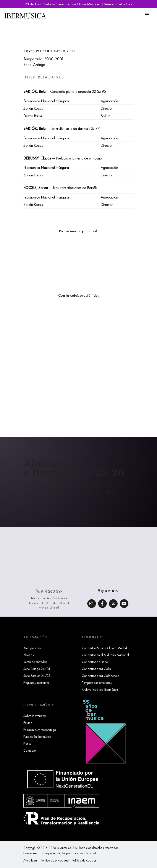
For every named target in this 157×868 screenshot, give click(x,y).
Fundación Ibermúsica (37, 737)
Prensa (27, 743)
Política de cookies (84, 860)
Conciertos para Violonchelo (101, 676)
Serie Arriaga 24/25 (37, 669)
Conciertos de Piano (95, 662)
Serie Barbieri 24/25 (37, 676)
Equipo (28, 723)
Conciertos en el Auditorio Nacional (105, 655)
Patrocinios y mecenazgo (40, 730)
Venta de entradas (35, 662)
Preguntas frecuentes (36, 683)
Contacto (30, 750)
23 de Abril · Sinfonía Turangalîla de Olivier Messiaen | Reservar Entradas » (79, 4)
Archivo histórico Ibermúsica (100, 690)
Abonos (28, 655)
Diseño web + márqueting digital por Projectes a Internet (60, 853)
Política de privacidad (55, 860)
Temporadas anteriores (97, 683)
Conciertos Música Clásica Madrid (104, 648)
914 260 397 (49, 591)
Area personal (32, 648)
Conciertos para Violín (96, 669)
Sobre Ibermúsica (35, 716)
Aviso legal (30, 860)
